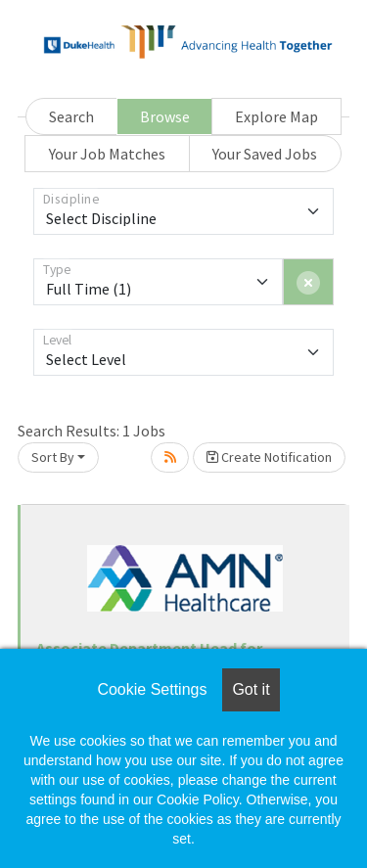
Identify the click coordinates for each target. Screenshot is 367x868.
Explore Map (276, 116)
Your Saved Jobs (265, 154)
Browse (165, 116)
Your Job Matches (107, 154)
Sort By (53, 457)
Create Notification (269, 457)
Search (71, 116)
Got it (251, 689)
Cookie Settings (152, 689)
